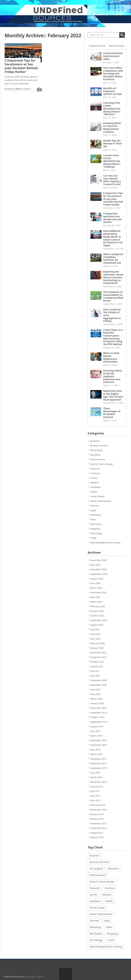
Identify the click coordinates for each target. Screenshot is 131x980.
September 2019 (99, 722)
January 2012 (97, 837)
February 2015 (98, 805)
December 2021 (98, 653)
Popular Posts (97, 46)
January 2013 (97, 819)
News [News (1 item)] (109, 927)
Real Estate (96, 524)
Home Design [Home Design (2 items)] (97, 908)
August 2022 (97, 625)
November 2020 (99, 685)
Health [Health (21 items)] (109, 901)
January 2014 (97, 814)
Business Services (99, 446)
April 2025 (96, 565)
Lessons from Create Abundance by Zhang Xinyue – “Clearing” (112, 161)
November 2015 (99, 782)
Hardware (95, 487)
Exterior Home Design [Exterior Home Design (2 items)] (102, 882)
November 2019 (99, 713)
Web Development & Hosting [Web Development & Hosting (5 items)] (106, 947)
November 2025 (99, 560)
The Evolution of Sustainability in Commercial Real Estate (113, 296)
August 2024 (97, 579)
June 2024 (95, 583)
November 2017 (99, 763)
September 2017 (99, 768)
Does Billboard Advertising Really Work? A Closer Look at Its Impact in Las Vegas (113, 238)
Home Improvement (101, 501)
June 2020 (95, 689)
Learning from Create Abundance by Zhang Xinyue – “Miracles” (112, 108)
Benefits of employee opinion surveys (113, 91)
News (93, 519)
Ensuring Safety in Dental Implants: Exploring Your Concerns (112, 376)
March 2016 (96, 777)
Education (95, 455)
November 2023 (99, 592)
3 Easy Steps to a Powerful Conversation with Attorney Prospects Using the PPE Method (113, 337)
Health (94, 492)
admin (18, 89)
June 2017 (95, 773)
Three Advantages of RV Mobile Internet (112, 413)
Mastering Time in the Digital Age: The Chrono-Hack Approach (113, 395)
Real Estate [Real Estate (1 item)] (96, 934)
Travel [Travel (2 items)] (111, 940)
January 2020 (97, 703)
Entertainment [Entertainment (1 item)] (98, 875)
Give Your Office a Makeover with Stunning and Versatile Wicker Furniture (113, 74)
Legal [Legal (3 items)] (107, 921)
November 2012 (99, 828)
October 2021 (97, 662)
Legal (93, 510)
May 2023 (95, 597)
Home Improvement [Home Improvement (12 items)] (101, 914)
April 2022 (96, 639)
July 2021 (95, 671)
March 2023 (96, 602)
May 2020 (95, 694)
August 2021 (97, 666)
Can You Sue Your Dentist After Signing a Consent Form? (112, 180)
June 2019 (95, 731)
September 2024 (99, 574)
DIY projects (96, 450)
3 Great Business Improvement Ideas (113, 56)
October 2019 (97, 717)
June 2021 (95, 676)
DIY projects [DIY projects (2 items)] (96, 869)
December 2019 (98, 708)
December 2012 (98, 823)
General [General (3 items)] (107, 895)
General (94, 482)
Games (94, 478)
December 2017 (98, 759)
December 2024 (98, 569)
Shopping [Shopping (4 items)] (112, 934)
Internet (94, 506)
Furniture (95, 473)
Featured (95, 469)
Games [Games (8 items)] (93, 895)
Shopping (95, 529)
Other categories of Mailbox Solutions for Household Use (113, 258)
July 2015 (95, 791)
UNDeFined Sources (14, 977)
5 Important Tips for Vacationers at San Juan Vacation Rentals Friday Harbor (21, 66)
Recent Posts (117, 46)
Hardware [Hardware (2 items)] (95, 901)
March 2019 (96, 736)
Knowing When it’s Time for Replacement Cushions (112, 127)
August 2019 (97, 726)
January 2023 (97, 611)
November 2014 (99, 810)
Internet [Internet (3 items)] (94, 921)
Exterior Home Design (102, 464)
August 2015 (97, 786)
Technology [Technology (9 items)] (96, 940)
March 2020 (96, 699)
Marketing (96, 515)
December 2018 (98, 740)
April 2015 (96, 800)
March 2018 (96, 754)
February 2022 (98, 643)
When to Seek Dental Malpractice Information (111, 357)
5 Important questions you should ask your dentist (113, 218)
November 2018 (99, 745)
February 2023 (98, 606)
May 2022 (95, 634)
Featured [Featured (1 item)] (95, 888)
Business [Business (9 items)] (94, 856)
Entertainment (98, 459)
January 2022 (97, 648)
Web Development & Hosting (105, 543)
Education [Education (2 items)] (114, 869)
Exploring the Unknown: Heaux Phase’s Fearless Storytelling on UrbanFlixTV (113, 277)
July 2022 (95, 629)
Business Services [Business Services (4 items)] (99, 862)
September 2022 (99, 620)
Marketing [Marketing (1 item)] (95, 927)
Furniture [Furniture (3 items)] (110, 888)
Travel (93, 538)
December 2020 (98, 680)
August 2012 (97, 833)
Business (95, 441)
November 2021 (99, 657)
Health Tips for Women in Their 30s (113, 143)
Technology (96, 533)
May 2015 (95, 796)
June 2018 (95, 750)
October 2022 (97, 616)
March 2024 (96, 588)
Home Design (97, 496)
